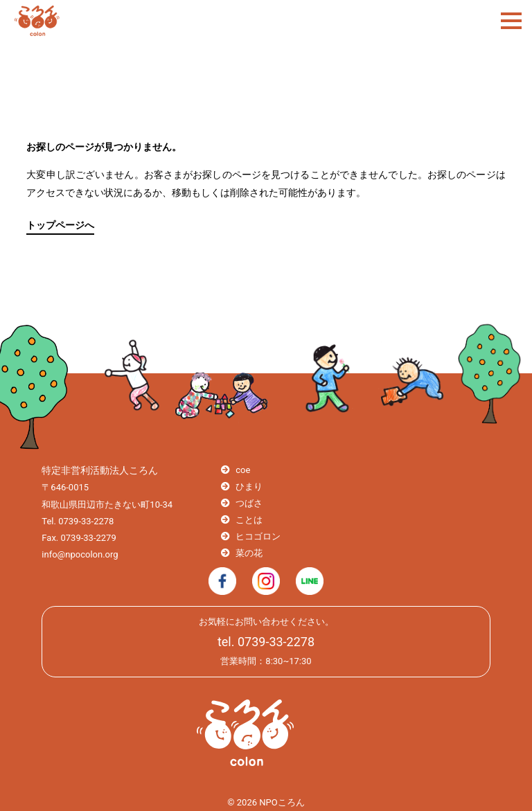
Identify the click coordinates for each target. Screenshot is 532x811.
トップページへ (60, 225)
